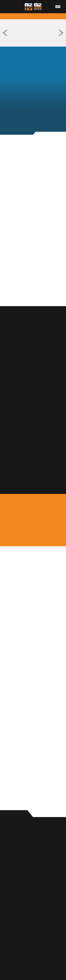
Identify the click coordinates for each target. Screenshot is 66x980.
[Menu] (58, 7)
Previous (5, 33)
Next (61, 33)
